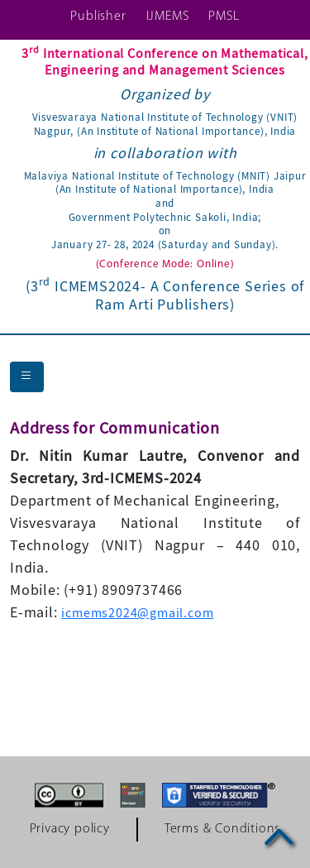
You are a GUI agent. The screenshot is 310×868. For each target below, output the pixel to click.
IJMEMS (168, 17)
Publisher (98, 17)
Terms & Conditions (222, 829)
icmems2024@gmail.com (137, 613)
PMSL (224, 17)
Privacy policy (70, 829)
